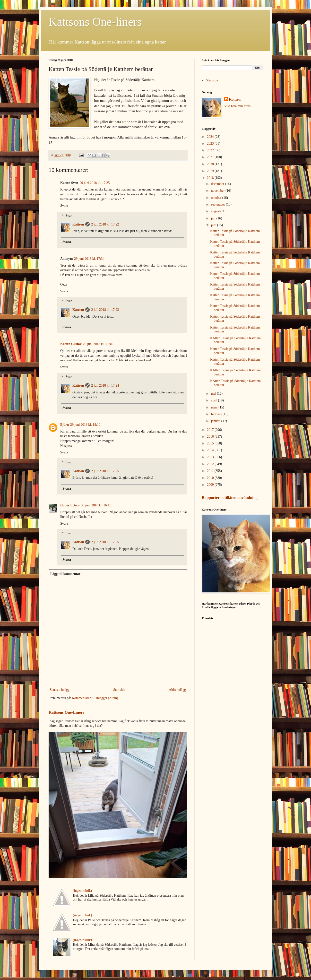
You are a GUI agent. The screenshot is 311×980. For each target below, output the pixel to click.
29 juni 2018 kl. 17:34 (89, 259)
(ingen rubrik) (82, 891)
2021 (211, 157)
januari (216, 421)
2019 (211, 171)
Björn (65, 425)
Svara (64, 206)
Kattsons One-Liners (66, 712)
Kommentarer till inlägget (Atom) (95, 698)
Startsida (119, 690)
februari (217, 414)
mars (215, 407)
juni (214, 225)
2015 (211, 443)
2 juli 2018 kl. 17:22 (105, 224)
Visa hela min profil (238, 106)
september (218, 204)
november (218, 191)
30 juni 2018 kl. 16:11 (96, 505)
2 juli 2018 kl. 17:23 (105, 310)
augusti (216, 211)
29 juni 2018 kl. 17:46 (98, 344)
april (214, 400)
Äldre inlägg (177, 690)
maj (214, 394)
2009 (211, 485)
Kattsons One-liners (95, 22)
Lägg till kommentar (65, 574)
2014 (211, 450)
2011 (211, 471)
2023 (211, 143)
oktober (216, 198)
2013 (211, 457)
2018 (211, 178)
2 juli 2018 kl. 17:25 (105, 471)
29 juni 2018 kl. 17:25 (95, 183)
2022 (211, 150)
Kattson (78, 224)
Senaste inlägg (60, 690)
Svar (69, 216)
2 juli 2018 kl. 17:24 (105, 386)
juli (214, 218)
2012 (211, 464)
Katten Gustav (71, 344)
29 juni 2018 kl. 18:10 (85, 425)
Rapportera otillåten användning (230, 498)
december (218, 184)
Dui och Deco (70, 505)
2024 (211, 137)
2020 (211, 164)
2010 (211, 478)
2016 (211, 437)
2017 (211, 430)
